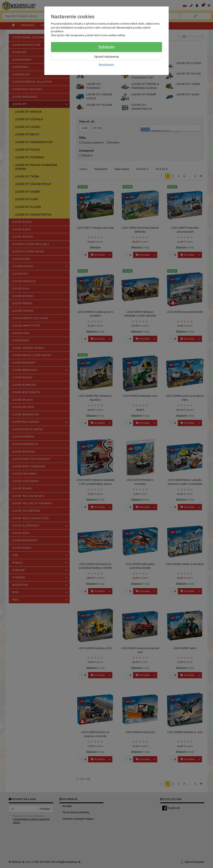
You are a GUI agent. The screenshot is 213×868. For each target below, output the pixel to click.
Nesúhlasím (106, 65)
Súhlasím (107, 47)
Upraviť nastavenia (106, 57)
